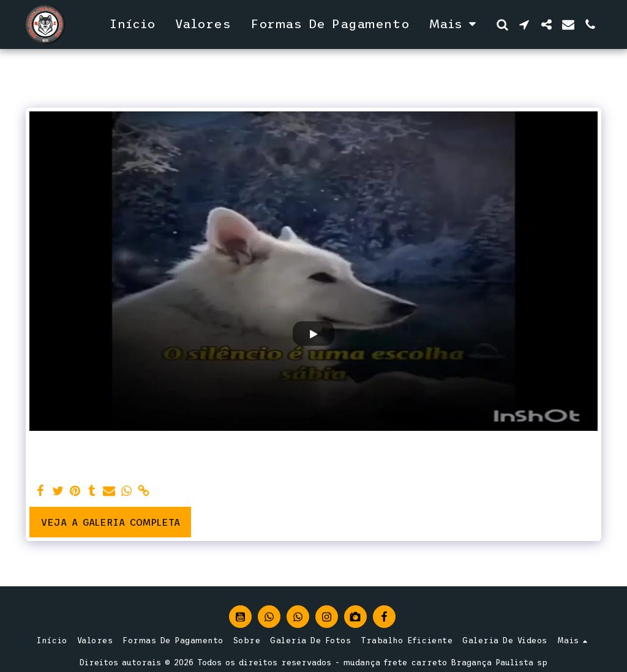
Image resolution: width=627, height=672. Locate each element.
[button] (502, 24)
